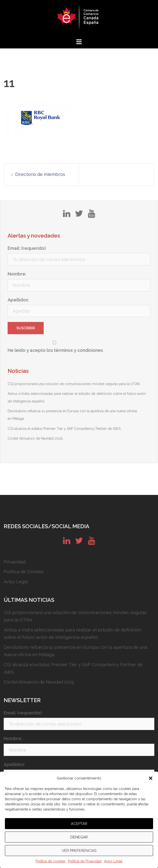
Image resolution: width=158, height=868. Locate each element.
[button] (151, 778)
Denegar (79, 837)
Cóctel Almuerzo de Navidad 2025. (35, 438)
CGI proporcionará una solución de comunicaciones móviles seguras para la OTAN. (74, 384)
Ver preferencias (79, 851)
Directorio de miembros (40, 174)
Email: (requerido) (27, 248)
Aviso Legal (113, 861)
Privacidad (15, 562)
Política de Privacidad (85, 861)
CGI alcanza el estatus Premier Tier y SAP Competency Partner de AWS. (64, 429)
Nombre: (17, 274)
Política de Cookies (24, 572)
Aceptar (79, 824)
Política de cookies (51, 861)
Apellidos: (18, 300)
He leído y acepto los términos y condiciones (55, 350)
